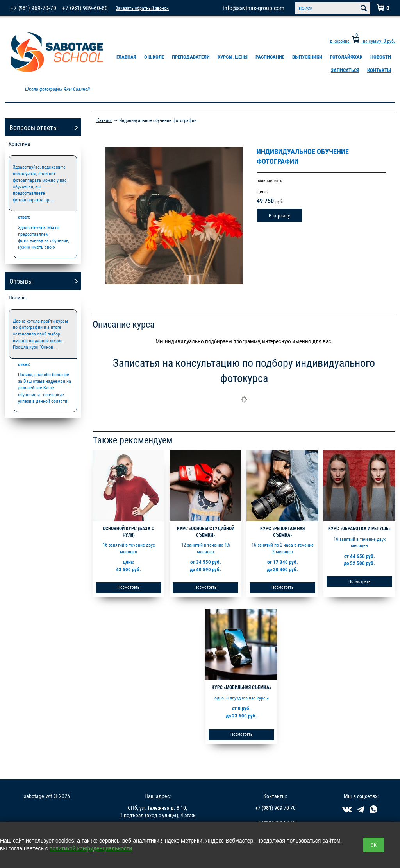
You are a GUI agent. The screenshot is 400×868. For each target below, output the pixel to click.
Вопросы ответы (34, 127)
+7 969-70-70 (33, 8)
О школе (154, 57)
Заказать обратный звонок (142, 8)
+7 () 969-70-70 (275, 808)
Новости (381, 57)
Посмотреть (129, 587)
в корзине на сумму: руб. (362, 41)
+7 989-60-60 (85, 8)
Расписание (270, 57)
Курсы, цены (233, 57)
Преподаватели (191, 57)
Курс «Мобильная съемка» (241, 687)
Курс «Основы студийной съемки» (206, 532)
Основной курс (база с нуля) (129, 532)
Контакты (379, 70)
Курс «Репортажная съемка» (282, 532)
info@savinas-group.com (254, 8)
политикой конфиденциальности (91, 848)
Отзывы (21, 281)
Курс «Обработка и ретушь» (359, 528)
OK (374, 845)
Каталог (104, 120)
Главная (126, 57)
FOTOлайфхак (346, 57)
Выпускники (307, 57)
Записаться (345, 70)
